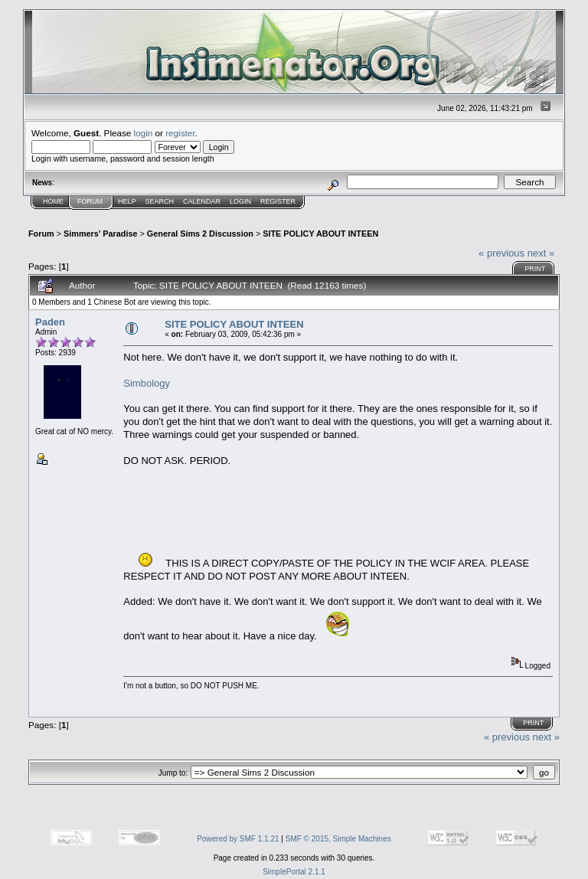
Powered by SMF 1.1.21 (238, 839)
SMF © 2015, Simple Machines (338, 839)
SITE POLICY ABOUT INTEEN (320, 234)
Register (278, 201)
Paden (50, 322)
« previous (501, 253)
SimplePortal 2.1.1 (294, 872)
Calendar (202, 201)
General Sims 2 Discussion (200, 234)
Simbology (147, 383)
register (180, 133)
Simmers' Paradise (100, 234)
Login (240, 201)
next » (541, 253)
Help (127, 201)
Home (53, 201)
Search (160, 201)
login (144, 133)
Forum (90, 201)
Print (535, 269)
